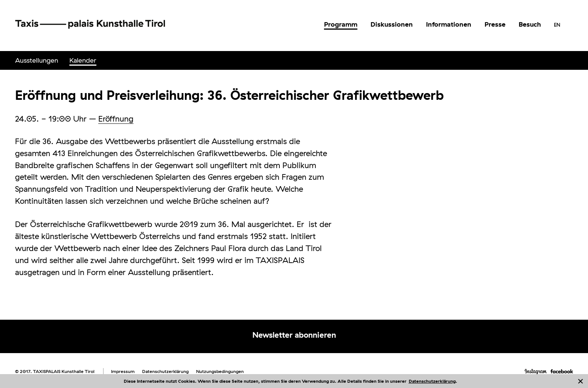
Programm (341, 24)
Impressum (123, 371)
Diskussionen (392, 24)
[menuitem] (341, 24)
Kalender (83, 60)
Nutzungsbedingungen (220, 371)
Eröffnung (116, 119)
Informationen (449, 24)
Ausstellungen (37, 60)
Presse (495, 24)
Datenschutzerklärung (432, 381)
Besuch (530, 24)
